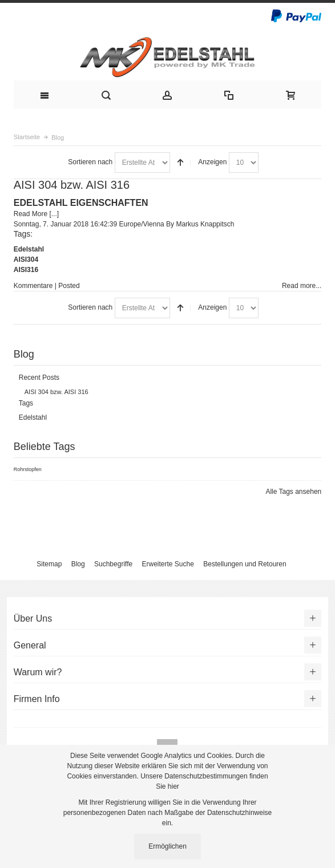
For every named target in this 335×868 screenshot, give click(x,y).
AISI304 (26, 259)
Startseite (27, 137)
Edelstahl (29, 249)
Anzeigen (212, 162)
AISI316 (26, 270)
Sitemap (49, 564)
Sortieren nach (90, 162)
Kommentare (33, 286)
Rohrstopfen (28, 469)
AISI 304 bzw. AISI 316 (72, 185)
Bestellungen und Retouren (245, 564)
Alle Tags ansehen (293, 492)
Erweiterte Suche (168, 564)
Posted (69, 286)
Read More (31, 214)
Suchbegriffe (113, 564)
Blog (78, 564)
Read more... (302, 286)
